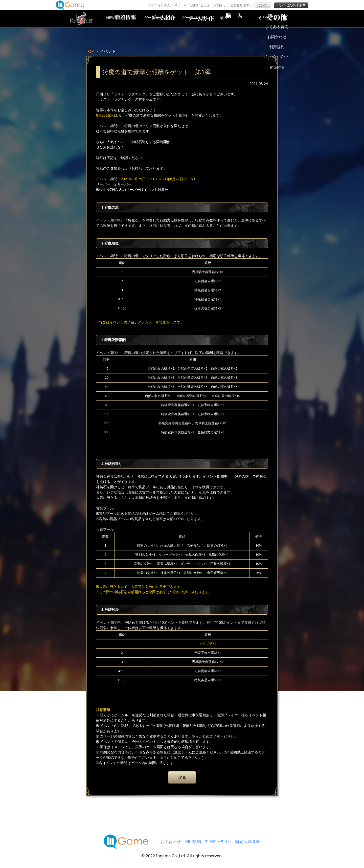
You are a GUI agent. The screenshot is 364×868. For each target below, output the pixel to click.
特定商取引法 (247, 841)
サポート (180, 5)
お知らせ (220, 5)
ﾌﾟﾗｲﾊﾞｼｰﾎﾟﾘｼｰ (218, 841)
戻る (182, 777)
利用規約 (193, 841)
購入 (241, 19)
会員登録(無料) (241, 5)
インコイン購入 (159, 5)
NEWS (120, 19)
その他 (282, 19)
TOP (90, 51)
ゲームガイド (201, 19)
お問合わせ (171, 841)
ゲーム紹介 (161, 19)
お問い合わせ (200, 5)
